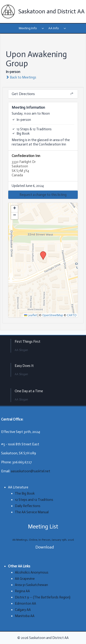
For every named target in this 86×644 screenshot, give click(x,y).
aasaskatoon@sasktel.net (31, 471)
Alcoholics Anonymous (32, 572)
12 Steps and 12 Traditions (34, 500)
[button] (43, 195)
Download (45, 547)
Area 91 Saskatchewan (31, 585)
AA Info (54, 28)
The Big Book (25, 493)
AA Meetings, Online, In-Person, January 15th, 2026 (43, 540)
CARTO (72, 315)
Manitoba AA (25, 616)
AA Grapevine (25, 579)
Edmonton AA (25, 603)
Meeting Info (28, 28)
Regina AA (22, 591)
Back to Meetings (21, 77)
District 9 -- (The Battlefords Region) (43, 597)
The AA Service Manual (32, 512)
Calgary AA (23, 610)
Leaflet (31, 315)
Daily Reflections (28, 506)
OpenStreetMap (53, 315)
